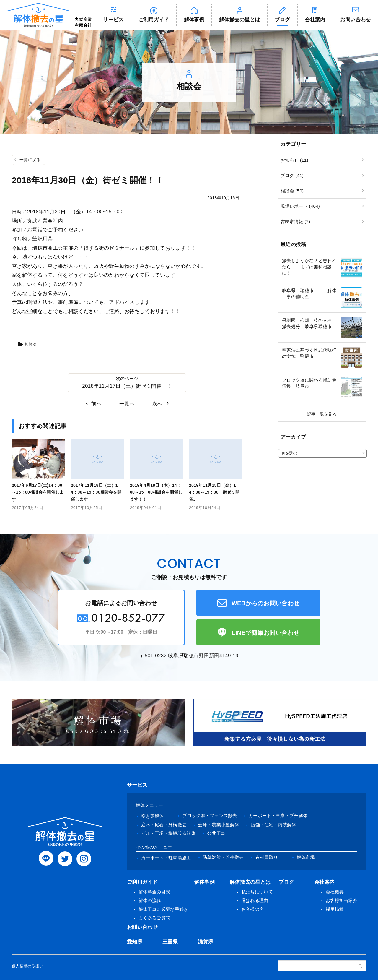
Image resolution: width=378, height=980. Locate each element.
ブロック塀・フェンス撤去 (210, 816)
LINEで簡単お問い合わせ (265, 633)
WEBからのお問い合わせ (266, 603)
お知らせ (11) (294, 160)
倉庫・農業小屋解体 (219, 825)
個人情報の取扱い (28, 966)
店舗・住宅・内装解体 (273, 825)
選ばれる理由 (255, 900)
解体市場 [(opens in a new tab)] (306, 857)
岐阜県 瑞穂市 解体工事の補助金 (309, 293)
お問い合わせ (356, 20)
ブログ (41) (292, 175)
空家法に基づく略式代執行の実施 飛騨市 (309, 353)
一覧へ (127, 404)
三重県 (170, 942)
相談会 (31, 344)
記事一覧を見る (322, 414)
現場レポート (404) (300, 206)
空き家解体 (153, 816)
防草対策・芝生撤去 (223, 857)
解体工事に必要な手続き (163, 909)
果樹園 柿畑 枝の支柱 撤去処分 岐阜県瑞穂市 (309, 323)
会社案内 (315, 20)
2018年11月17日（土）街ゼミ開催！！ (127, 386)
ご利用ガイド (154, 20)
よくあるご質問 (154, 918)
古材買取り (267, 857)
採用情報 (335, 909)
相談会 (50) (292, 191)
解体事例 (194, 20)
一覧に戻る (30, 160)
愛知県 (135, 942)
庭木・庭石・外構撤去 (164, 825)
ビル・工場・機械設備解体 (168, 833)
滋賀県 (206, 942)
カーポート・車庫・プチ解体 (278, 816)
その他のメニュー (154, 847)
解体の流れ (150, 900)
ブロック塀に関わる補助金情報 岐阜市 (309, 383)
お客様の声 (253, 909)
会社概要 (335, 892)
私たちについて (257, 892)
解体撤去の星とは (240, 20)
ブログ (282, 20)
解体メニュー (149, 805)
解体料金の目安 (154, 892)
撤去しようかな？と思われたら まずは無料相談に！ (309, 267)
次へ (158, 404)
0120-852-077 (128, 618)
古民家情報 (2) (295, 222)
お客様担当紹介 (342, 900)
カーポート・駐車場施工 (166, 858)
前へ (96, 404)
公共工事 (216, 833)
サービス (113, 20)
